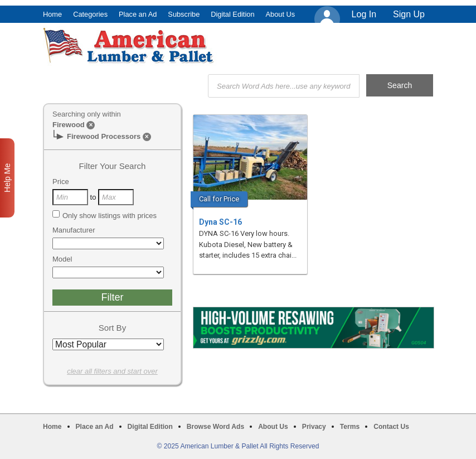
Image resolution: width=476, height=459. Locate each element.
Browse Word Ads (215, 427)
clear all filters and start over (112, 371)
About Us (281, 14)
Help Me (7, 178)
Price (61, 182)
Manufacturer (74, 230)
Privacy (314, 427)
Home (52, 14)
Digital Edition (232, 14)
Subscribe (184, 14)
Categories (90, 14)
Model (62, 259)
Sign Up (409, 14)
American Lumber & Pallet (130, 46)
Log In (364, 14)
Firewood (69, 125)
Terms (350, 427)
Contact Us (391, 427)
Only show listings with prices (105, 215)
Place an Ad (138, 14)
